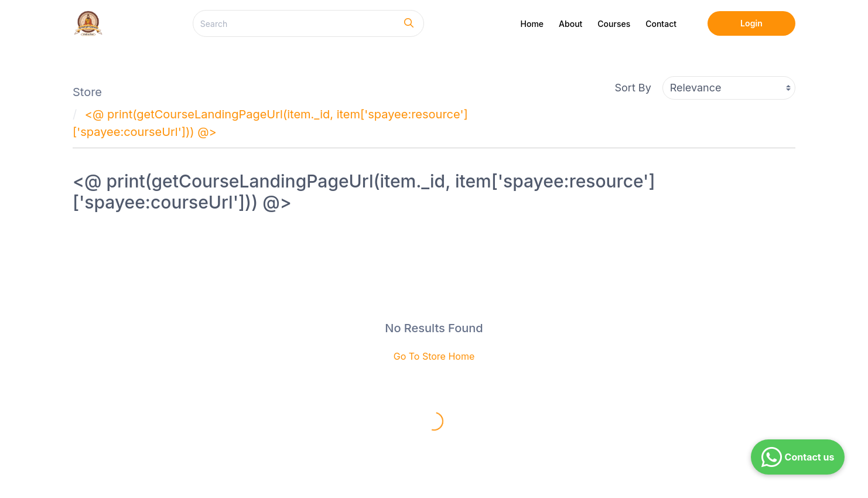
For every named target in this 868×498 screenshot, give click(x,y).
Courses (614, 24)
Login (751, 23)
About (570, 24)
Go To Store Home (434, 356)
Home (532, 24)
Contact (661, 24)
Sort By (633, 88)
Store (87, 92)
